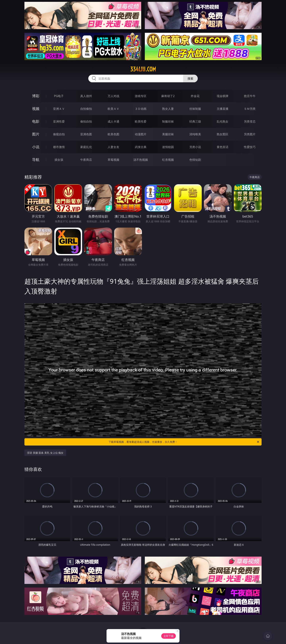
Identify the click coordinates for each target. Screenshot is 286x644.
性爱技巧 (250, 147)
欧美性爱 (141, 121)
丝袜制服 (195, 109)
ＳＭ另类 (250, 109)
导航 (36, 160)
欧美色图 (113, 134)
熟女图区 (223, 134)
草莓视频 (113, 160)
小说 (36, 147)
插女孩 (59, 160)
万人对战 (113, 96)
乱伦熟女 (223, 121)
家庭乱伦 (86, 147)
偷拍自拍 (86, 121)
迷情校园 (168, 147)
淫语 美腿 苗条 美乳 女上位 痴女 (45, 453)
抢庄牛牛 (250, 96)
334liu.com (143, 69)
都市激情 (59, 147)
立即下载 (169, 636)
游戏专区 (141, 96)
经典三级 (195, 121)
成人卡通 (113, 121)
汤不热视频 (141, 160)
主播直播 (223, 109)
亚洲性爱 (59, 121)
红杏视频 (168, 160)
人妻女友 (113, 147)
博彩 (36, 96)
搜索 (190, 78)
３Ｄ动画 (141, 109)
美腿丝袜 (168, 134)
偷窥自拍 (59, 134)
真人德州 (86, 96)
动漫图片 (141, 134)
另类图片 (250, 134)
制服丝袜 (168, 121)
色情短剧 (195, 160)
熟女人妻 (168, 109)
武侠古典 (141, 147)
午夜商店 (86, 160)
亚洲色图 (86, 134)
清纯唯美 (195, 134)
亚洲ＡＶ (59, 109)
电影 (36, 121)
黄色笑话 (223, 147)
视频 (36, 109)
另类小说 (195, 147)
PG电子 (59, 96)
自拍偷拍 (86, 109)
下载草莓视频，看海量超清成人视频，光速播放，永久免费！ (184, 442)
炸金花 (195, 96)
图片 (36, 134)
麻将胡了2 (168, 96)
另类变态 (250, 121)
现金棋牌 (223, 96)
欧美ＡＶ (113, 109)
